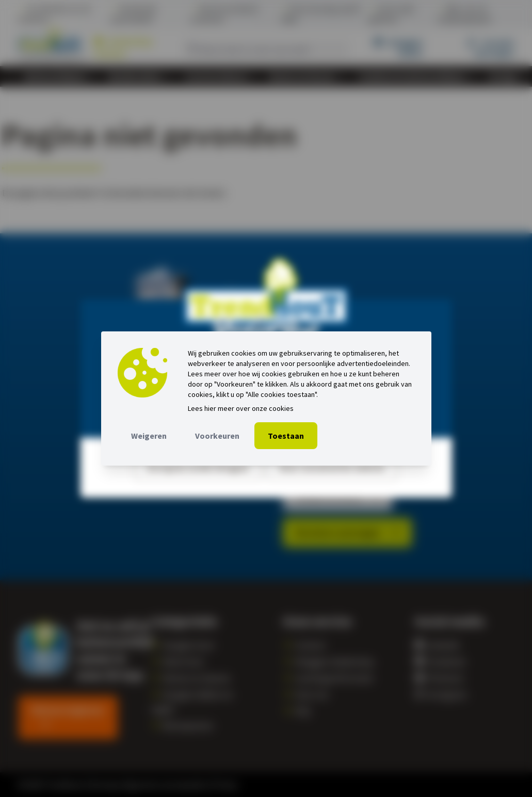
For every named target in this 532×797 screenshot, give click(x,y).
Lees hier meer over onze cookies (241, 408)
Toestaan (286, 436)
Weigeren (149, 436)
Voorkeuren (217, 436)
